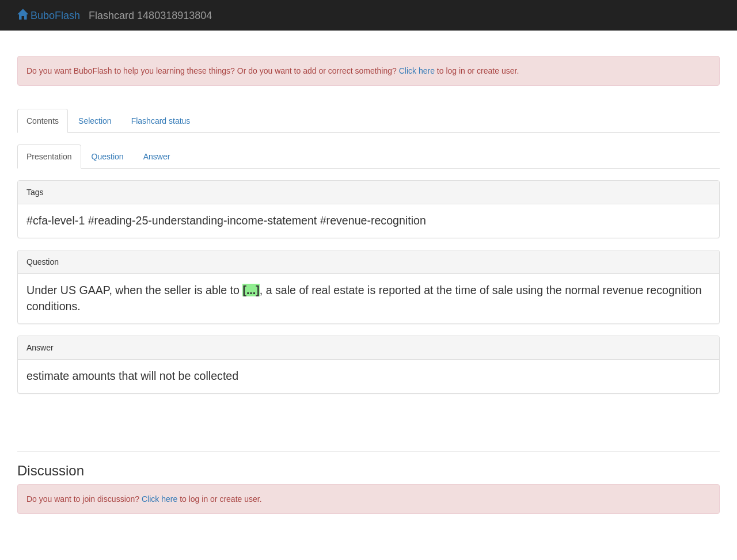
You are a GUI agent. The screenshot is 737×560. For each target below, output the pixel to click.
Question (108, 157)
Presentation (49, 157)
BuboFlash (49, 16)
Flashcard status (161, 121)
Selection (95, 121)
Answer (157, 157)
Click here (417, 71)
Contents (43, 121)
